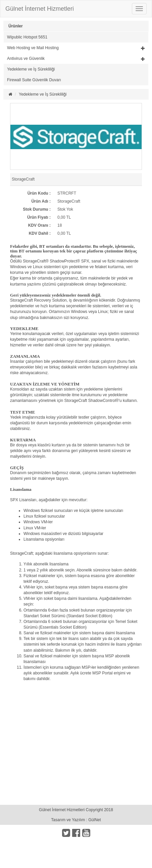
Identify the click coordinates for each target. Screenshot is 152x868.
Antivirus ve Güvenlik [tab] (76, 59)
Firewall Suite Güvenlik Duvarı (34, 80)
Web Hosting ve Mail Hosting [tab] (76, 48)
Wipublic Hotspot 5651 (27, 37)
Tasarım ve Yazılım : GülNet (76, 820)
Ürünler (16, 26)
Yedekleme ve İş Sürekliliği (31, 69)
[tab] (76, 37)
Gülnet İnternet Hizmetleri (40, 9)
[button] (76, 48)
